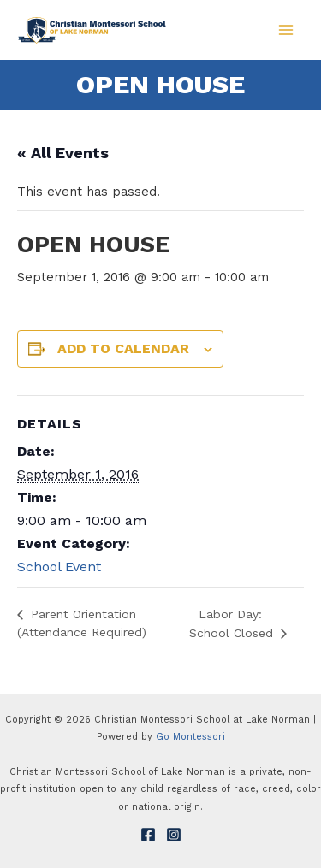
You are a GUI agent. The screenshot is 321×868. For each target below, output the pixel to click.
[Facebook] (148, 835)
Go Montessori (190, 737)
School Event (59, 567)
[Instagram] (174, 835)
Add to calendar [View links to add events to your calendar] (123, 348)
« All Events (63, 153)
